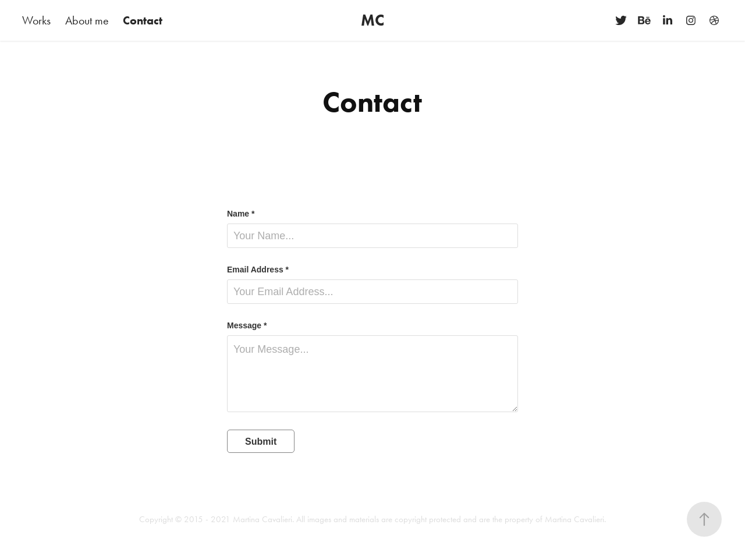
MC (372, 20)
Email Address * (258, 270)
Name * (241, 214)
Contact (143, 20)
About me (87, 20)
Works (36, 20)
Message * (247, 325)
